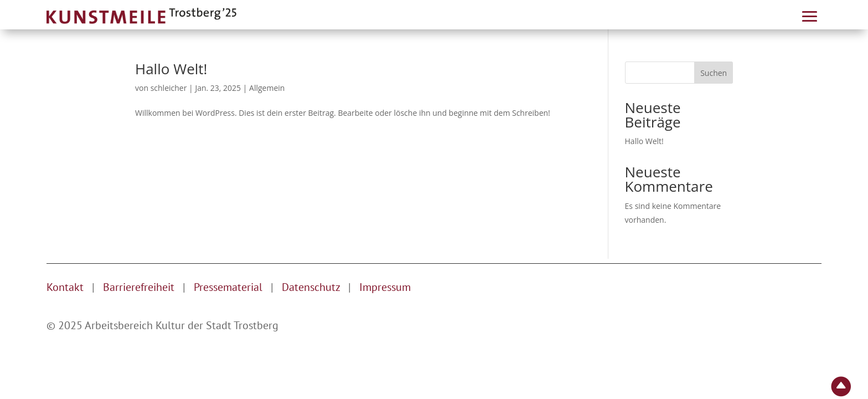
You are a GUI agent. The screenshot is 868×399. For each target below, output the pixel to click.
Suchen (714, 73)
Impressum (385, 287)
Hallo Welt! (171, 69)
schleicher (169, 88)
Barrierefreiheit (139, 287)
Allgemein (267, 88)
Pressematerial (228, 287)
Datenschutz (312, 287)
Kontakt (65, 287)
